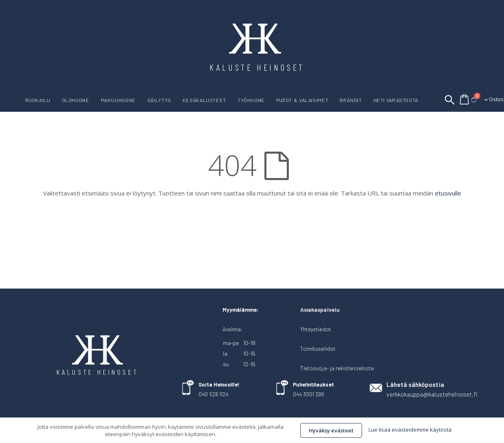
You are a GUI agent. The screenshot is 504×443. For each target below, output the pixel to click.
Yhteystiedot (316, 329)
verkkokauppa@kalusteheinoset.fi (432, 394)
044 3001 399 (309, 394)
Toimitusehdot (318, 349)
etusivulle (448, 193)
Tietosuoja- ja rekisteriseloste (337, 368)
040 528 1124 (213, 394)
